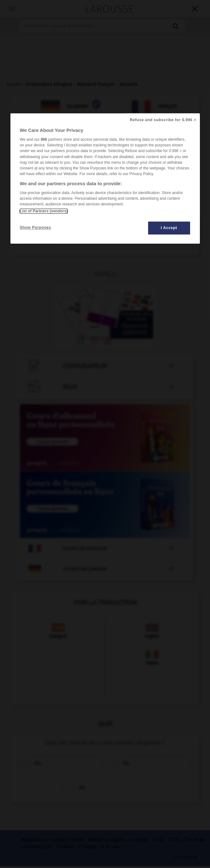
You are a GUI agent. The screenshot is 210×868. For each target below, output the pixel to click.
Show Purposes (36, 227)
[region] (105, 178)
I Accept (169, 228)
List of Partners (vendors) (44, 211)
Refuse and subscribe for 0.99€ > (163, 120)
